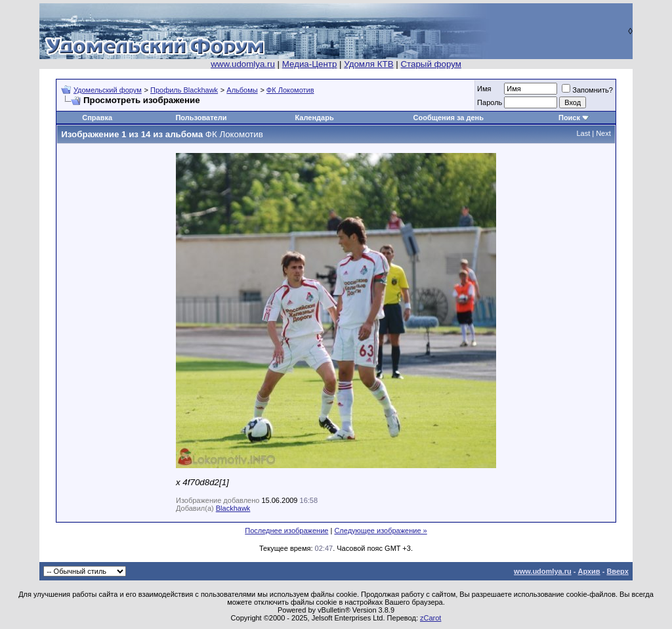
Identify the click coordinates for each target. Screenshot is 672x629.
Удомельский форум (108, 90)
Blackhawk (233, 508)
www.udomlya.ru (243, 64)
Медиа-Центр (310, 64)
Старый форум (430, 64)
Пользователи (201, 118)
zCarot (430, 618)
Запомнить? (587, 90)
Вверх (617, 571)
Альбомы (242, 90)
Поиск (569, 118)
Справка (97, 118)
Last (583, 133)
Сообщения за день (449, 118)
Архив (589, 571)
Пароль (490, 102)
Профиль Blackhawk (184, 90)
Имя (484, 89)
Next (603, 133)
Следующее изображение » (380, 531)
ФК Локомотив (290, 90)
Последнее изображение (286, 531)
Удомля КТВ (368, 64)
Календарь (315, 118)
